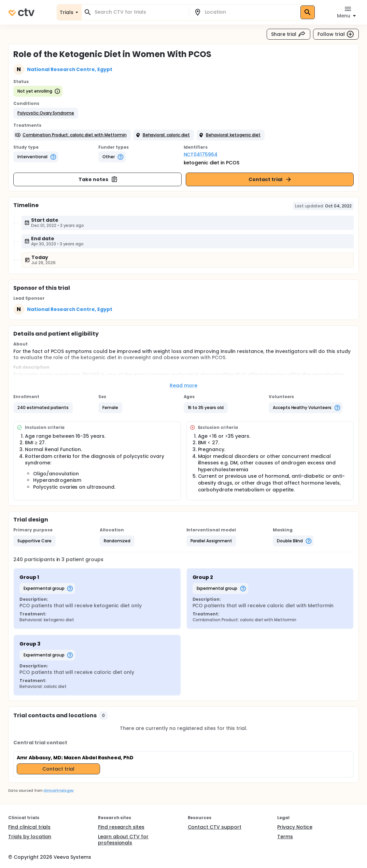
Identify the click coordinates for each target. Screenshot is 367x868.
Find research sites (121, 827)
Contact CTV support (215, 827)
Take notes (98, 179)
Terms (285, 837)
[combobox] (139, 12)
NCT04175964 (201, 154)
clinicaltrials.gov (58, 791)
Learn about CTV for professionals (123, 840)
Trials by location (30, 837)
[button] (46, 113)
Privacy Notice (295, 827)
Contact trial (270, 179)
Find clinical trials (29, 827)
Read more (183, 385)
